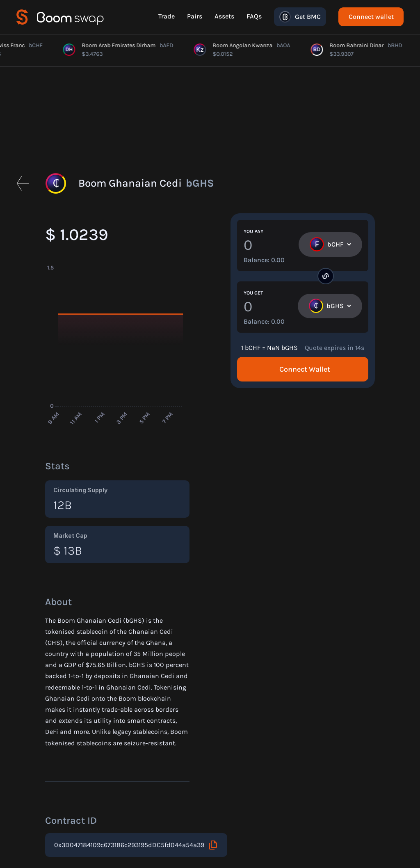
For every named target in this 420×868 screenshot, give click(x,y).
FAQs (254, 16)
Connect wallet (371, 17)
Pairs (195, 16)
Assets (224, 16)
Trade (167, 16)
